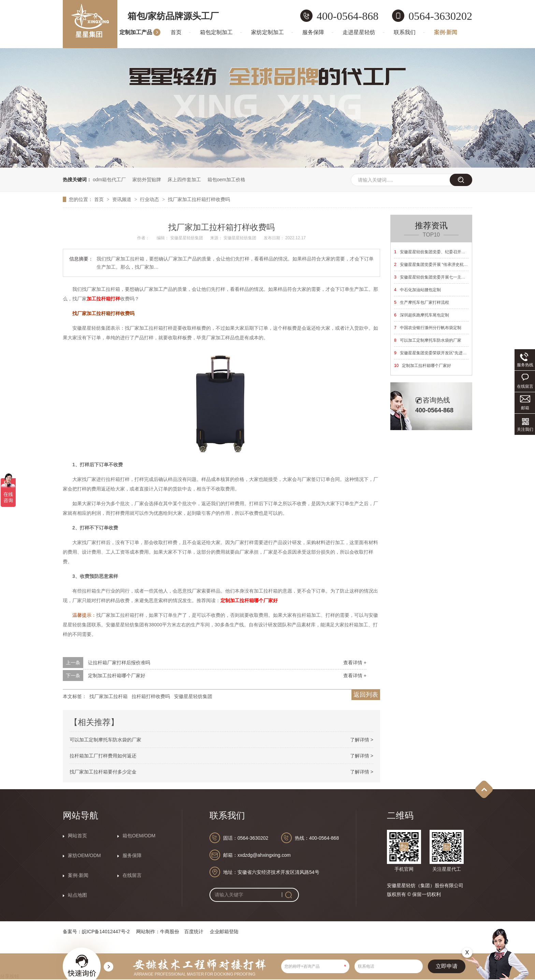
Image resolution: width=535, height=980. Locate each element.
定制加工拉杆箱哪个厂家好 (117, 676)
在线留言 (132, 875)
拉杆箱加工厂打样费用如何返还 (103, 756)
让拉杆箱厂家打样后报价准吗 (119, 663)
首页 (176, 32)
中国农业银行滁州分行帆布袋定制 (428, 328)
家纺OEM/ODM (84, 855)
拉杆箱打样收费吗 (151, 696)
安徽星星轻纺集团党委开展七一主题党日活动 (438, 277)
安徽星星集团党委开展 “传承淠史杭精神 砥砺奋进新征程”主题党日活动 (461, 265)
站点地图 (77, 895)
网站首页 (77, 836)
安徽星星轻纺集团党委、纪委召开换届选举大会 (440, 252)
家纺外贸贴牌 (147, 180)
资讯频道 (122, 199)
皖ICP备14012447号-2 (106, 932)
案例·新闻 (446, 32)
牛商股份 (170, 932)
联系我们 (405, 32)
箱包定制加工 (216, 32)
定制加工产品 (136, 32)
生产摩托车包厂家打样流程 (422, 302)
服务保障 (313, 32)
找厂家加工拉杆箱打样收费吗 (199, 199)
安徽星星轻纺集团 (193, 696)
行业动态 (150, 199)
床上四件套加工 (184, 180)
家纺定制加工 (267, 32)
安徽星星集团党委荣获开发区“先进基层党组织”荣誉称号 (447, 353)
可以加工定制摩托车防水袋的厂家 (105, 740)
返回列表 (366, 695)
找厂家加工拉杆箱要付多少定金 (103, 772)
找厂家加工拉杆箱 (109, 696)
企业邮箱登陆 (224, 932)
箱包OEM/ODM (139, 836)
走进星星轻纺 (359, 32)
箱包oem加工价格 (226, 180)
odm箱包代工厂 (109, 180)
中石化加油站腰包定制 (417, 290)
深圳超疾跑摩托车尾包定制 (422, 315)
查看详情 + (355, 663)
